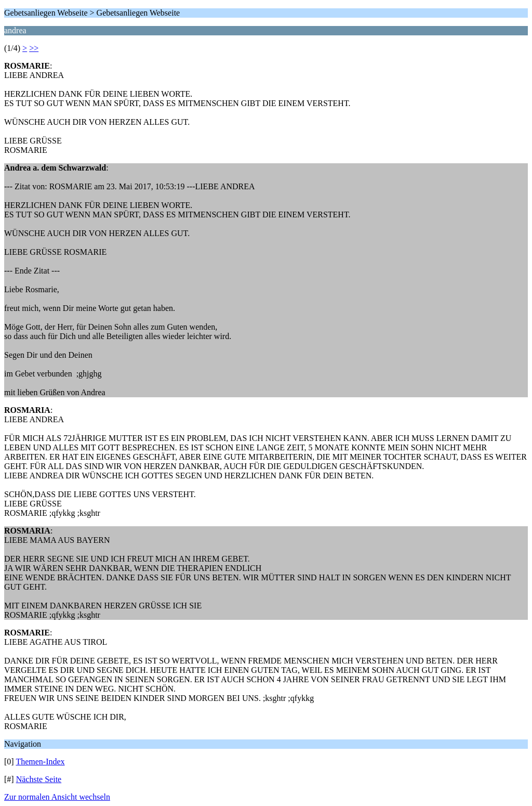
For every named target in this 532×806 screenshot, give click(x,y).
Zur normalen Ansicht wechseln (57, 797)
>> (34, 48)
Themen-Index (40, 762)
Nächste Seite (39, 779)
